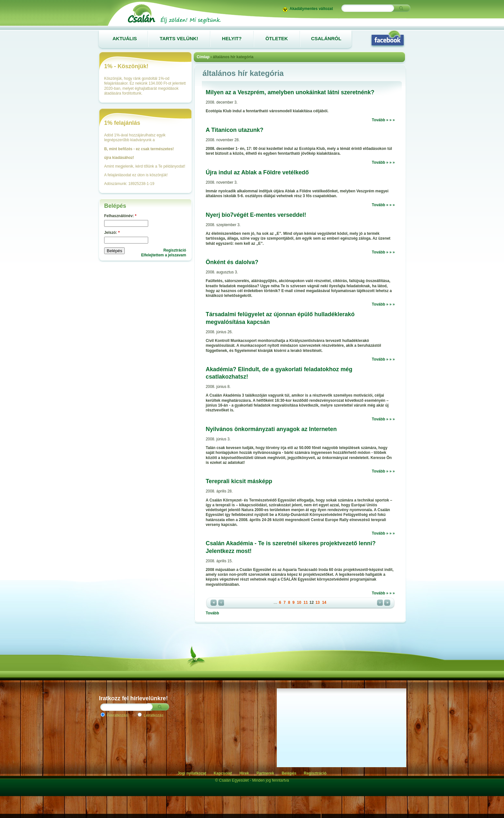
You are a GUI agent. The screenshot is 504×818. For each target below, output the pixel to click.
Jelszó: (112, 233)
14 (324, 602)
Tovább (212, 613)
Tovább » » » (383, 120)
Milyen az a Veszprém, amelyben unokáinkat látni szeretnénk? (290, 92)
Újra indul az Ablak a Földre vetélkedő (257, 172)
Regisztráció (175, 250)
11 (306, 602)
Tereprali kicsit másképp (239, 481)
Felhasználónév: (120, 216)
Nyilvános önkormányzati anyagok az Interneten (271, 429)
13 (317, 602)
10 (299, 602)
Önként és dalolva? (232, 262)
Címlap (203, 57)
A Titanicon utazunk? (234, 130)
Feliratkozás (114, 715)
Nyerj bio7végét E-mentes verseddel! (256, 215)
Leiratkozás (150, 715)
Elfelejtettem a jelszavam (164, 255)
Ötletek (277, 38)
